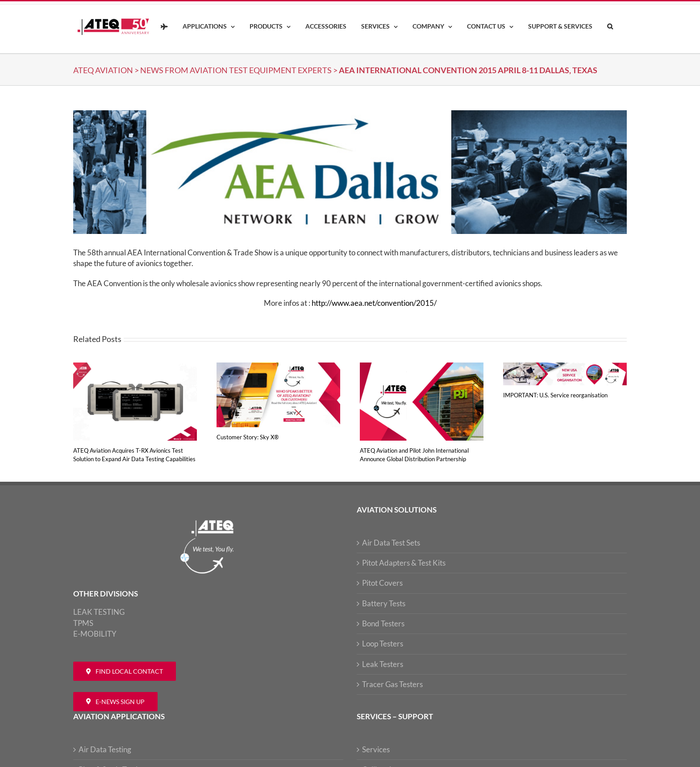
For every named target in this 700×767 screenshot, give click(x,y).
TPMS (83, 623)
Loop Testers (383, 644)
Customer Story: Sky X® (248, 437)
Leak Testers (383, 664)
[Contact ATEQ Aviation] (125, 671)
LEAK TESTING (99, 612)
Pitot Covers (382, 583)
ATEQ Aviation (103, 70)
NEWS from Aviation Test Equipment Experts (236, 70)
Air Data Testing (105, 749)
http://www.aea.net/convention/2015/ (374, 303)
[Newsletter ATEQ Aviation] (115, 702)
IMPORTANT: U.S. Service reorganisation (555, 395)
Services (376, 749)
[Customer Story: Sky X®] (278, 367)
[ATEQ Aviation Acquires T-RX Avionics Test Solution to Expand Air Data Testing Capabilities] (135, 367)
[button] (610, 27)
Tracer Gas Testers (392, 684)
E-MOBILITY (95, 634)
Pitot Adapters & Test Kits (404, 563)
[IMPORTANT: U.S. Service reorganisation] (565, 367)
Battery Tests (384, 603)
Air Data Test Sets (391, 543)
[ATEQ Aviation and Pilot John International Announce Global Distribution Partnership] (422, 367)
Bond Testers (383, 623)
